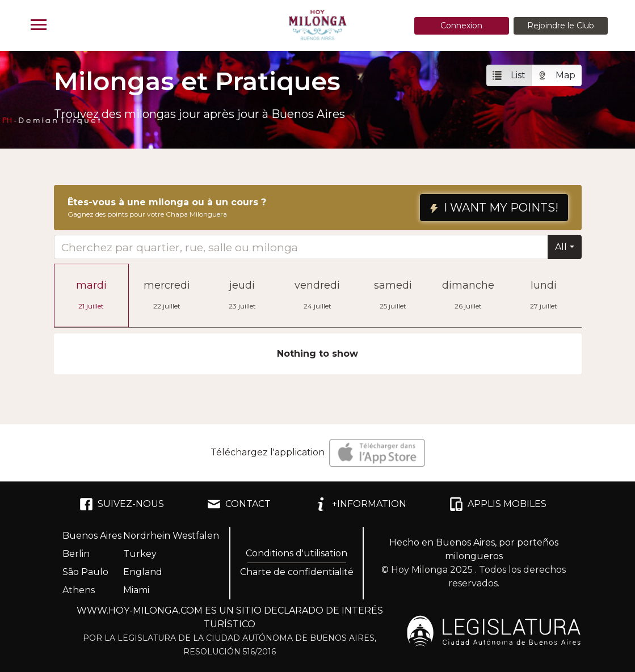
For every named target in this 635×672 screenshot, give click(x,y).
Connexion (461, 26)
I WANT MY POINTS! (494, 208)
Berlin (76, 554)
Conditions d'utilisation (297, 553)
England (143, 572)
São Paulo (85, 572)
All (561, 247)
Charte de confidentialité (297, 572)
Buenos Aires (92, 536)
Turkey (140, 554)
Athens (79, 590)
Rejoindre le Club (561, 26)
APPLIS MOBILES (498, 504)
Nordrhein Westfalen (171, 536)
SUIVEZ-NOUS (122, 504)
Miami (136, 590)
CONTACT (239, 504)
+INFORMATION (360, 504)
